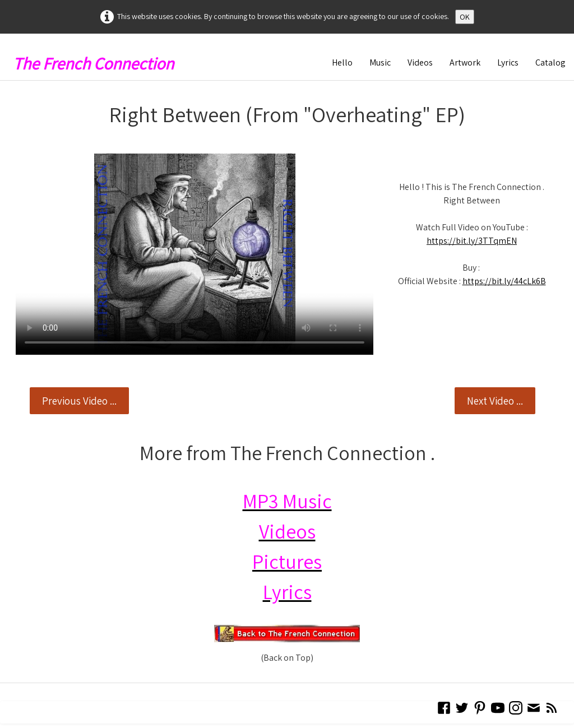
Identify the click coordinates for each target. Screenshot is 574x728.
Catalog (550, 62)
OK (465, 17)
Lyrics (508, 62)
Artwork (465, 62)
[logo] (98, 60)
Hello (342, 62)
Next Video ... (495, 401)
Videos (420, 62)
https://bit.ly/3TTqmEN (472, 241)
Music (380, 62)
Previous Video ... (79, 401)
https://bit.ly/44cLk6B (504, 281)
